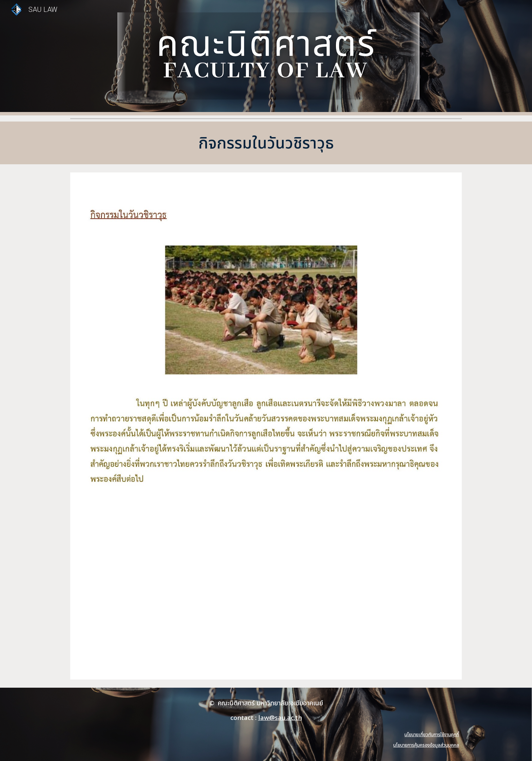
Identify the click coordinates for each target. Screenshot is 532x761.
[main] (266, 143)
